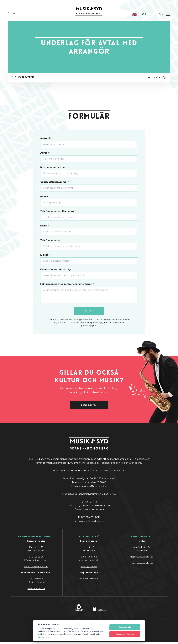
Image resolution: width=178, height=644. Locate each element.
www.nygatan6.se (89, 568)
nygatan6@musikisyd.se (89, 562)
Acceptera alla (125, 627)
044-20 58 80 (36, 580)
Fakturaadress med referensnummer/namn (67, 285)
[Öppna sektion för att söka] (146, 15)
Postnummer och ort (54, 168)
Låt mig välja (43, 637)
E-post (45, 197)
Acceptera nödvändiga (125, 634)
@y (36, 584)
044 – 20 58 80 (36, 558)
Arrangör (46, 139)
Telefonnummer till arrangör (58, 212)
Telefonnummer (51, 241)
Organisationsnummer (55, 183)
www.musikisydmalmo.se (141, 565)
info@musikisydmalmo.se (141, 558)
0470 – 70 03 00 (89, 558)
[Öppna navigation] (163, 15)
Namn (45, 226)
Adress (45, 154)
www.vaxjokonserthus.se (89, 580)
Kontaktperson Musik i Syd (57, 270)
